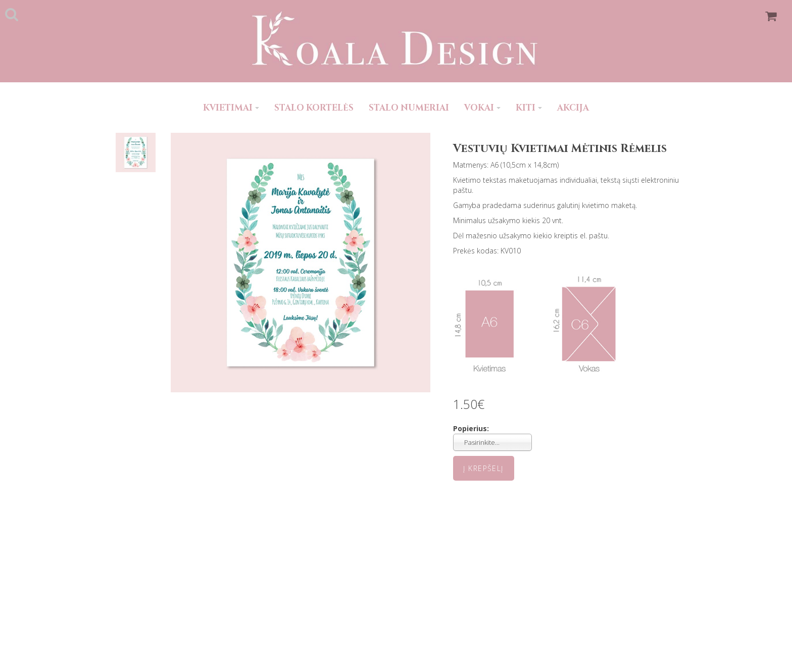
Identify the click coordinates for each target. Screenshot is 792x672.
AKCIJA (573, 108)
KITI (529, 108)
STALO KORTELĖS (314, 108)
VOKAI (482, 108)
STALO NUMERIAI (409, 108)
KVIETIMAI (231, 108)
